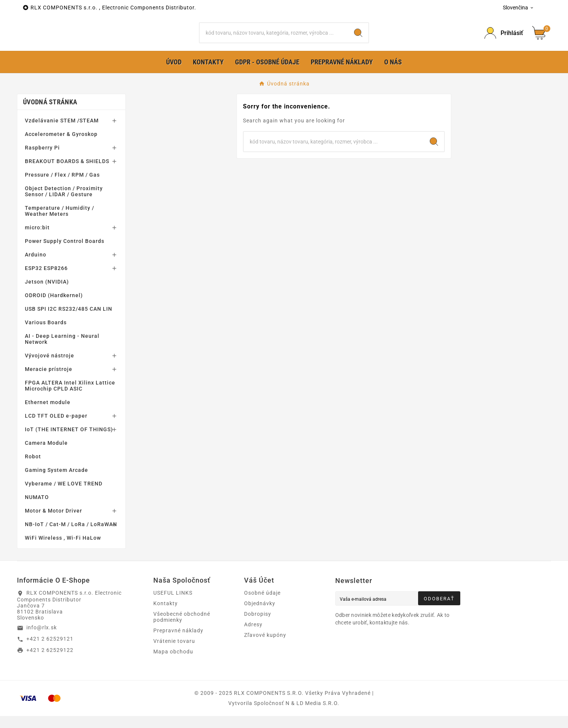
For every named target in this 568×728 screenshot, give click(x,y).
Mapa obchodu (173, 664)
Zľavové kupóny (265, 647)
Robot (33, 469)
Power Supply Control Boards (65, 253)
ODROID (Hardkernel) (54, 307)
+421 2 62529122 (50, 662)
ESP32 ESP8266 (46, 280)
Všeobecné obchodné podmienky (182, 629)
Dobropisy (258, 626)
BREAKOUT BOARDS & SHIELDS (67, 173)
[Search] (358, 39)
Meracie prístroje (49, 381)
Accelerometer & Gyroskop (61, 146)
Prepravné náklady (178, 643)
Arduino (36, 267)
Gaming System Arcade (56, 482)
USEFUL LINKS (173, 605)
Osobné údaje (262, 605)
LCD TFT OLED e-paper (56, 428)
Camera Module (46, 455)
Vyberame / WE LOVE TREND (64, 496)
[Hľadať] (274, 39)
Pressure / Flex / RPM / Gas (62, 187)
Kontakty (166, 615)
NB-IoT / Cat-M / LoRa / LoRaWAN (71, 536)
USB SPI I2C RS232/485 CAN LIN (69, 321)
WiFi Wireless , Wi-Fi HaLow (63, 550)
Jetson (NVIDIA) (47, 294)
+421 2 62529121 (50, 651)
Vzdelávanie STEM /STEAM (62, 133)
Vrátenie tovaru (174, 653)
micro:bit (37, 240)
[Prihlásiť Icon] (504, 39)
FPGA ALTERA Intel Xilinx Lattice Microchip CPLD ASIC (70, 398)
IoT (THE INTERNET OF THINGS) (69, 441)
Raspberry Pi (42, 160)
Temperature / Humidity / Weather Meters (60, 223)
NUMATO (37, 509)
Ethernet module (48, 414)
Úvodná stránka (50, 114)
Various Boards (46, 334)
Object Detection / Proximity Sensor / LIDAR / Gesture (64, 203)
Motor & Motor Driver (53, 523)
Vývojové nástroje (50, 368)
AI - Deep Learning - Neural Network (62, 351)
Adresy (253, 636)
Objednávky (260, 615)
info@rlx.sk (42, 639)
